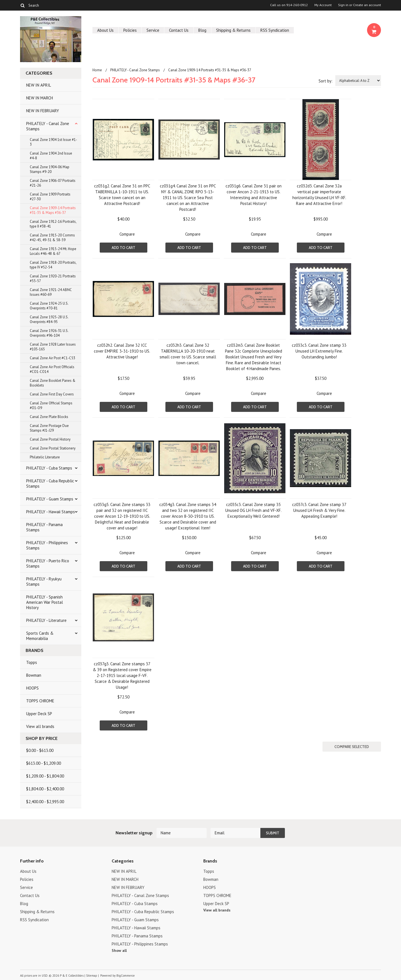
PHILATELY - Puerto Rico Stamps (48, 563)
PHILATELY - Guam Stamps (50, 499)
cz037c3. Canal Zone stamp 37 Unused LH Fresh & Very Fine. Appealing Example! (319, 510)
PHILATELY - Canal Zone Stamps (48, 126)
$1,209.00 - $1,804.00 (45, 776)
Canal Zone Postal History (50, 439)
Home (97, 70)
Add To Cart (124, 248)
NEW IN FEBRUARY (43, 111)
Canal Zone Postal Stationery (53, 448)
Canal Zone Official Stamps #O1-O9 (51, 405)
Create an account (367, 5)
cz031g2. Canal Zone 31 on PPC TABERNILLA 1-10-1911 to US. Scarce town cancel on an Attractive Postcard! (122, 195)
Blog (202, 30)
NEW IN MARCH (40, 98)
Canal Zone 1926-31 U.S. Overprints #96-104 (49, 333)
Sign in (343, 5)
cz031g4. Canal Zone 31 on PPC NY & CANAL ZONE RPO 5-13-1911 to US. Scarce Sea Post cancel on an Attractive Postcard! (188, 198)
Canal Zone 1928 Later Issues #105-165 (53, 347)
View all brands (40, 726)
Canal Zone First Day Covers (52, 394)
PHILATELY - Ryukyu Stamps (44, 581)
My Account (323, 5)
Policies (130, 30)
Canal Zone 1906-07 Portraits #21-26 (53, 183)
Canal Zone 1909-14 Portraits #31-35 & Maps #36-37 (53, 210)
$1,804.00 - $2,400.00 (45, 789)
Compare (127, 234)
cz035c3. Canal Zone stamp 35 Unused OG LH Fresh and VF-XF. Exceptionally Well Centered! (253, 510)
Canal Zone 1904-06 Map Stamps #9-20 (50, 169)
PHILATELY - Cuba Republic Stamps (50, 483)
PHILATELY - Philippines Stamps (47, 545)
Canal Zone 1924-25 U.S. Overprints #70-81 (49, 306)
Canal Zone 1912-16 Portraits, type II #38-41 (53, 224)
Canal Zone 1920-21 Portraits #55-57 (53, 278)
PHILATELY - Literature (46, 620)
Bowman (34, 675)
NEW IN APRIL (39, 85)
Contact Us (179, 30)
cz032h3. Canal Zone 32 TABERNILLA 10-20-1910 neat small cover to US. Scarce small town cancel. (188, 354)
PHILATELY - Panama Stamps (44, 527)
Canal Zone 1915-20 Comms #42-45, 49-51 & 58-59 (52, 238)
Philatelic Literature (45, 457)
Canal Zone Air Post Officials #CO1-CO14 (52, 369)
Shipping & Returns (233, 30)
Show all (119, 950)
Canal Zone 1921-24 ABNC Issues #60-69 (51, 292)
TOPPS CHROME (40, 701)
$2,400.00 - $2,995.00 (45, 802)
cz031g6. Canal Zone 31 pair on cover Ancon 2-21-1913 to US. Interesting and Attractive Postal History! (254, 195)
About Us (105, 30)
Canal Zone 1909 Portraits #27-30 (50, 197)
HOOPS (32, 688)
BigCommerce (126, 976)
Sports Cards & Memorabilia (40, 636)
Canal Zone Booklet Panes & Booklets (53, 383)
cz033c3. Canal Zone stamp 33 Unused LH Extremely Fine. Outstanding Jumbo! (319, 351)
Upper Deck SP (39, 714)
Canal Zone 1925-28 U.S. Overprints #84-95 (49, 319)
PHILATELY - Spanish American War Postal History (45, 602)
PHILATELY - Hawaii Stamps (51, 512)
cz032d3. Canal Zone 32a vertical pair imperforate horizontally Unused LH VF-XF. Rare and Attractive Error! (319, 195)
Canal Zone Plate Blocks (49, 417)
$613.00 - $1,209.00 (44, 763)
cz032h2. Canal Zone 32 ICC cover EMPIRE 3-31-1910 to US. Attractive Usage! (122, 351)
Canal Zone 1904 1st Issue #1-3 (53, 142)
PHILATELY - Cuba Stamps (49, 468)
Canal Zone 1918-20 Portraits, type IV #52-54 (53, 265)
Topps (32, 662)
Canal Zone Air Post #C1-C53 (52, 358)
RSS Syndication (275, 30)
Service (153, 30)
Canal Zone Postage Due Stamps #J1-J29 (49, 428)
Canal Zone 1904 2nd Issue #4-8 (51, 156)
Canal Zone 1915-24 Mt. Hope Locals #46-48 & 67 (53, 251)
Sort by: (326, 81)
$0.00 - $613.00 (40, 750)
